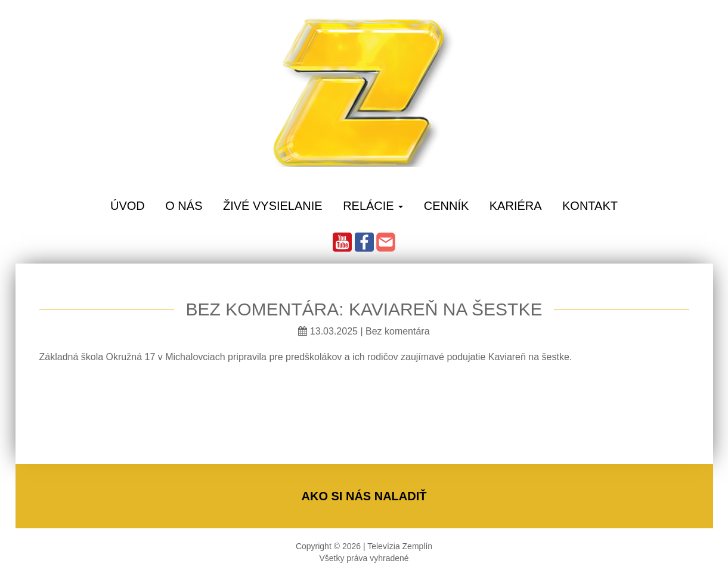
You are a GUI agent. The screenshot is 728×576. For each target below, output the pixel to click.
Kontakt (590, 206)
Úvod (128, 206)
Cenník (447, 206)
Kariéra (516, 206)
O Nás (184, 206)
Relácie (373, 206)
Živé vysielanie (273, 206)
